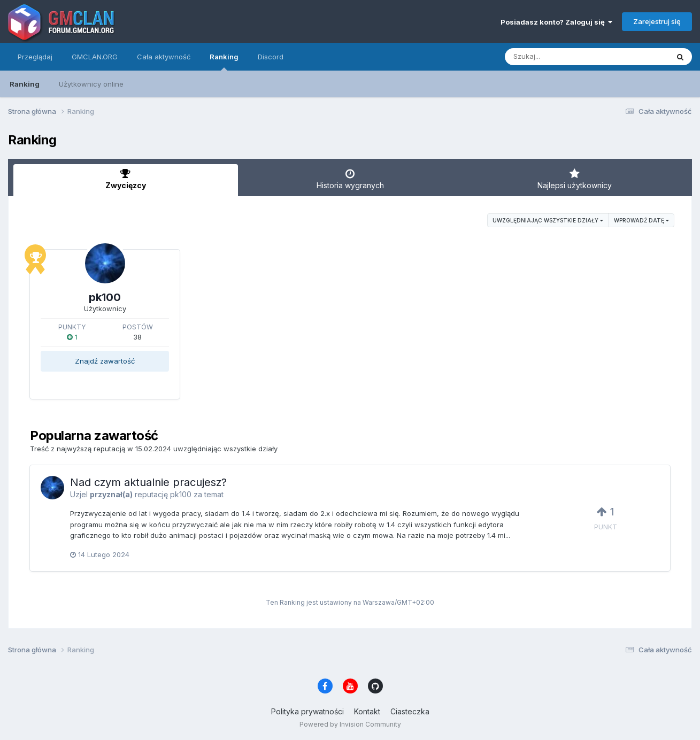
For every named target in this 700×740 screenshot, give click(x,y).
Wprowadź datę (641, 220)
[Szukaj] (560, 57)
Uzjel (79, 494)
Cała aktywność (164, 57)
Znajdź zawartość (105, 361)
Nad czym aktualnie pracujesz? (148, 482)
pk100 (105, 297)
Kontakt (367, 711)
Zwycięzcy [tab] (126, 179)
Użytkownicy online (91, 84)
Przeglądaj (35, 57)
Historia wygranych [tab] (350, 179)
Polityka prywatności (307, 711)
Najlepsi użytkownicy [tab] (574, 179)
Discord (271, 57)
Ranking (224, 61)
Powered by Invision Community (350, 724)
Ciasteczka (410, 711)
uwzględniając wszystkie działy (548, 220)
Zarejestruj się (657, 21)
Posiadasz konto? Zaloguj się (556, 22)
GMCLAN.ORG (95, 57)
